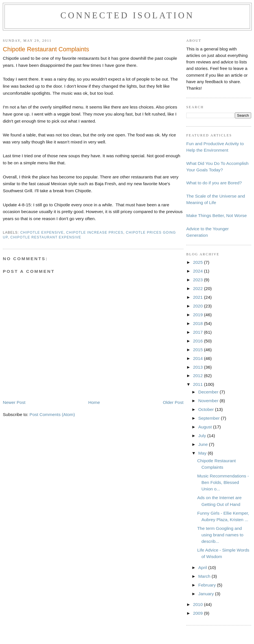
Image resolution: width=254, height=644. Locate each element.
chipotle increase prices (95, 233)
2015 (199, 350)
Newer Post (14, 402)
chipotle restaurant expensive (46, 237)
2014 (199, 358)
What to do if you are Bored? (214, 183)
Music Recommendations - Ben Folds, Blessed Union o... (223, 482)
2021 (199, 297)
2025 (199, 262)
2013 (199, 367)
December (209, 392)
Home (94, 402)
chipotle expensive (42, 233)
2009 (199, 613)
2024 (199, 271)
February (207, 585)
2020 (199, 306)
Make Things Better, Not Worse (216, 215)
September (209, 418)
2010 (199, 604)
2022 (199, 288)
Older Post (173, 402)
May (203, 453)
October (206, 409)
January (206, 594)
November (209, 401)
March (205, 576)
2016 (199, 341)
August (205, 427)
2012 (199, 376)
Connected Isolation (127, 15)
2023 (199, 280)
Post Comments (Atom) (52, 414)
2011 (199, 384)
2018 (199, 323)
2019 (199, 315)
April (203, 567)
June (203, 444)
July (203, 436)
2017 (199, 332)
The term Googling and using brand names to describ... (220, 535)
